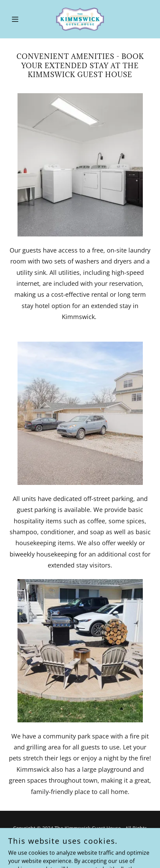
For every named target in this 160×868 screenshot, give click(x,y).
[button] (19, 19)
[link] (80, 19)
